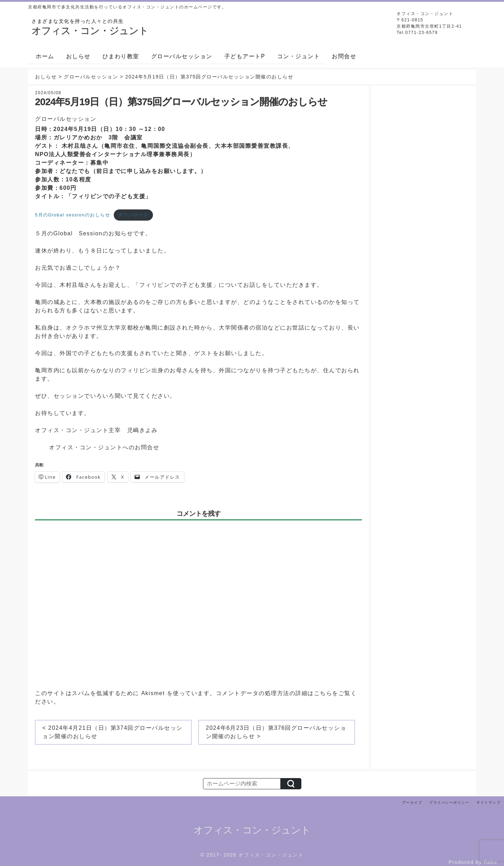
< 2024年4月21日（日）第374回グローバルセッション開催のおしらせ (113, 732)
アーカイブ (412, 802)
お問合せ (344, 56)
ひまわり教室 (121, 56)
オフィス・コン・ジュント (252, 830)
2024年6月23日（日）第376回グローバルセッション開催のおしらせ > (276, 732)
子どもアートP (245, 56)
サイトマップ (488, 802)
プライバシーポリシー (449, 802)
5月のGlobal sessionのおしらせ (73, 215)
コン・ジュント (299, 56)
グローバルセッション (182, 56)
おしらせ (78, 56)
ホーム (45, 56)
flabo (490, 862)
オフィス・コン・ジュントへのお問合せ (104, 447)
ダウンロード (133, 215)
